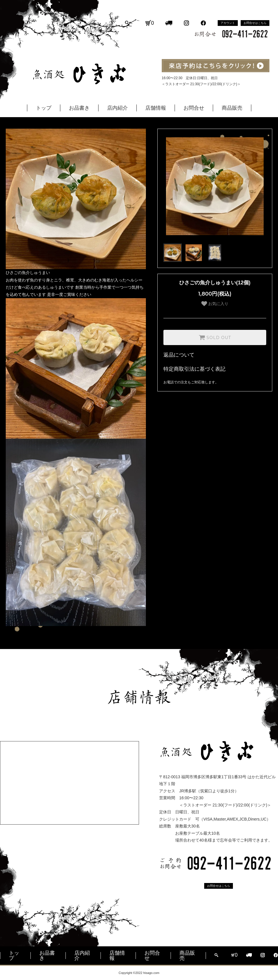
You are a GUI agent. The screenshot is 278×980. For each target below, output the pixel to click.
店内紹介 (117, 108)
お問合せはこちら (255, 23)
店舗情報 (156, 108)
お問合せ (194, 108)
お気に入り (215, 304)
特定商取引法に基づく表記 (194, 369)
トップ (44, 108)
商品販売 (232, 108)
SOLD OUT (215, 337)
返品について (179, 355)
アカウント (228, 23)
